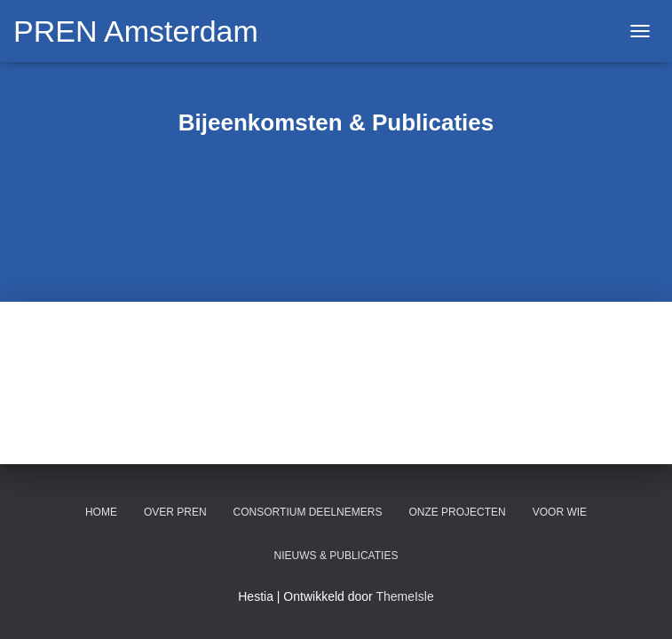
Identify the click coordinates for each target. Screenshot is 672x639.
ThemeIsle (404, 596)
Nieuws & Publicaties (336, 556)
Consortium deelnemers (308, 512)
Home (101, 512)
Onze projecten (457, 512)
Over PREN (175, 512)
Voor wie (560, 512)
